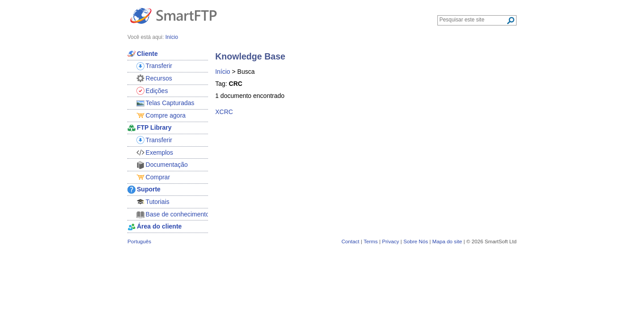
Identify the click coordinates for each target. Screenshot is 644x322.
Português (139, 241)
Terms (371, 241)
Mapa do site (447, 241)
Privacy (390, 241)
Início (222, 72)
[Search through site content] (473, 20)
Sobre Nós (416, 241)
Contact (350, 241)
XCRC (224, 112)
